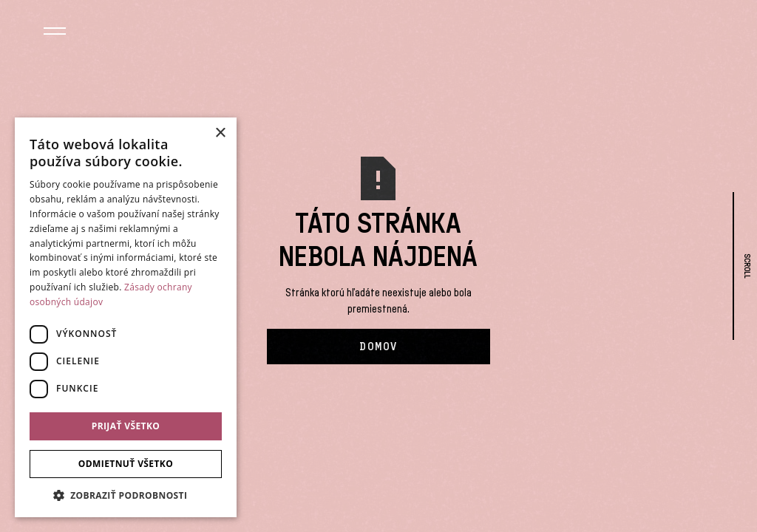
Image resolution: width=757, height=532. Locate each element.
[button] (54, 33)
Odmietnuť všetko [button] (126, 464)
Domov (378, 347)
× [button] (220, 133)
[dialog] (126, 317)
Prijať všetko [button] (126, 426)
